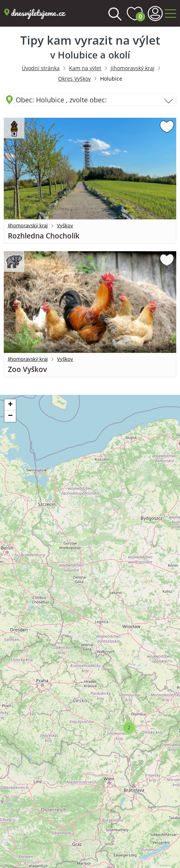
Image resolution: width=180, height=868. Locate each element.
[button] (129, 728)
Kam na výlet (85, 68)
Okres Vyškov (74, 79)
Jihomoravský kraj (133, 68)
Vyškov (65, 225)
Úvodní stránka (41, 68)
